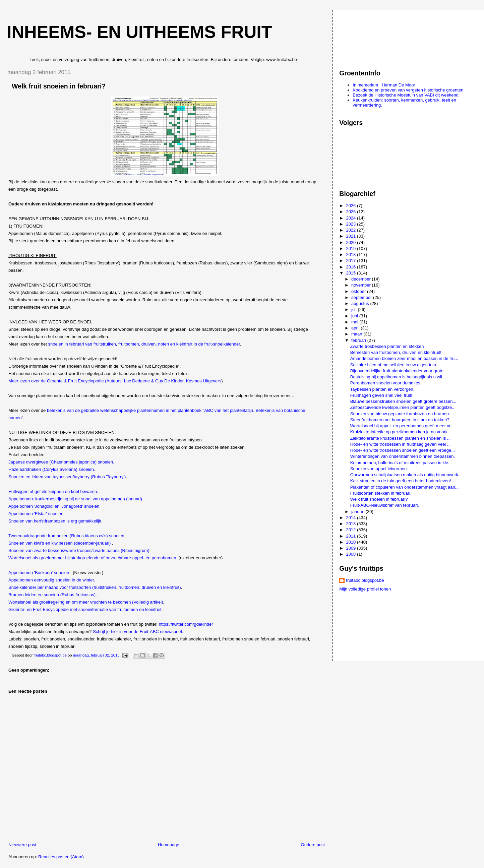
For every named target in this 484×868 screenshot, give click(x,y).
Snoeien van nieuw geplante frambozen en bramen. (400, 414)
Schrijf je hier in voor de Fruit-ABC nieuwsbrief (137, 632)
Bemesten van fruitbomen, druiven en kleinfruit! (396, 352)
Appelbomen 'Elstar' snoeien (36, 514)
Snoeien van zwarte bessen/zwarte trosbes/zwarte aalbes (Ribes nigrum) (79, 550)
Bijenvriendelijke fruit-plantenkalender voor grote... (399, 371)
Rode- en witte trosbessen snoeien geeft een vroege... (403, 450)
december (361, 279)
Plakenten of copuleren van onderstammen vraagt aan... (405, 487)
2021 (351, 236)
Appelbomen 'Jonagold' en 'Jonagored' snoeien (54, 506)
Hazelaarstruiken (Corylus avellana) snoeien (51, 469)
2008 (351, 554)
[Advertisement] (369, 37)
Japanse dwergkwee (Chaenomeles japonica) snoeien (61, 462)
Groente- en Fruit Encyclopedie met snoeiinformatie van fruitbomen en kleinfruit (85, 609)
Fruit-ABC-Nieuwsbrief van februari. (385, 505)
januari (358, 512)
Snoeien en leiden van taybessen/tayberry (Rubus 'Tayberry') (67, 477)
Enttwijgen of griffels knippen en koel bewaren (53, 491)
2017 (351, 261)
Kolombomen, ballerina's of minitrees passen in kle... (401, 463)
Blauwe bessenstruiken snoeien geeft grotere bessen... (403, 401)
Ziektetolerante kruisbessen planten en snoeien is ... (401, 438)
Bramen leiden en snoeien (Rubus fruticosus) (53, 595)
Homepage (169, 845)
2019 (351, 249)
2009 (351, 548)
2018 (351, 255)
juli (355, 309)
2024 (351, 218)
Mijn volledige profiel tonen (365, 589)
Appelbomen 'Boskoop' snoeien (39, 573)
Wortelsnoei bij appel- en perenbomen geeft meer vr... (402, 426)
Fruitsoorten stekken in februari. (381, 493)
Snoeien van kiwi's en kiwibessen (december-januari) (60, 543)
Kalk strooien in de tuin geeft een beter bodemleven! (401, 481)
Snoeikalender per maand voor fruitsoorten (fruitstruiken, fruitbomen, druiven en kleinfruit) (95, 587)
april (356, 328)
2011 (351, 536)
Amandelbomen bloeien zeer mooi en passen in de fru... (404, 358)
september (362, 297)
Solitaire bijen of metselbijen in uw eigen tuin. (394, 365)
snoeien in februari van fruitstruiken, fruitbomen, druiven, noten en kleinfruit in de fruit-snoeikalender (144, 344)
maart (357, 334)
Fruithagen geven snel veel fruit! (381, 395)
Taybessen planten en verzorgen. (382, 389)
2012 (351, 530)
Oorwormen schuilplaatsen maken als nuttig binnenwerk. (405, 475)
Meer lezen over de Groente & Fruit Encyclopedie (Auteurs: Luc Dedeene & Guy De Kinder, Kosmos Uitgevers (115, 381)
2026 (351, 206)
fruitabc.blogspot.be (365, 580)
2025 (351, 212)
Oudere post (313, 845)
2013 (351, 524)
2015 (351, 273)
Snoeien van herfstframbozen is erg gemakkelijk (55, 521)
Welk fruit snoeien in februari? (379, 499)
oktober (359, 291)
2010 (351, 542)
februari (359, 340)
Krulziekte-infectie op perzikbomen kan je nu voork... (401, 432)
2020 (351, 242)
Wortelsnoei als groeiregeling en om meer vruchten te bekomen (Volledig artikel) (86, 602)
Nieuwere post (22, 845)
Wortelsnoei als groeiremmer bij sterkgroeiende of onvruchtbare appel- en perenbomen (92, 558)
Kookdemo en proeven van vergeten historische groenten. (409, 90)
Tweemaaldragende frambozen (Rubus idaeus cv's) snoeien (66, 536)
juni (355, 316)
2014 (351, 518)
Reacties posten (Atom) (61, 857)
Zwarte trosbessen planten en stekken (387, 346)
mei (355, 322)
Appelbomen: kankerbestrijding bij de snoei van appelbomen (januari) (75, 499)
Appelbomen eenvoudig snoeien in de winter (51, 580)
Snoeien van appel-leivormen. (379, 469)
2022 (351, 230)
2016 (351, 267)
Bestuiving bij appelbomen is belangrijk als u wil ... (399, 377)
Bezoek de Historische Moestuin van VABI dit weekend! (406, 95)
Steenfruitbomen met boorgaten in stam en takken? (400, 420)
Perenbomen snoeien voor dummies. (386, 383)
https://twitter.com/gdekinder (186, 624)
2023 (351, 224)
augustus (361, 303)
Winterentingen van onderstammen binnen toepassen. (403, 456)
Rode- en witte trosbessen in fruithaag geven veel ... (401, 444)
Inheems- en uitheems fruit (139, 32)
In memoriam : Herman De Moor (384, 85)
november (361, 285)
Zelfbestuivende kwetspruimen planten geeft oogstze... (403, 407)
